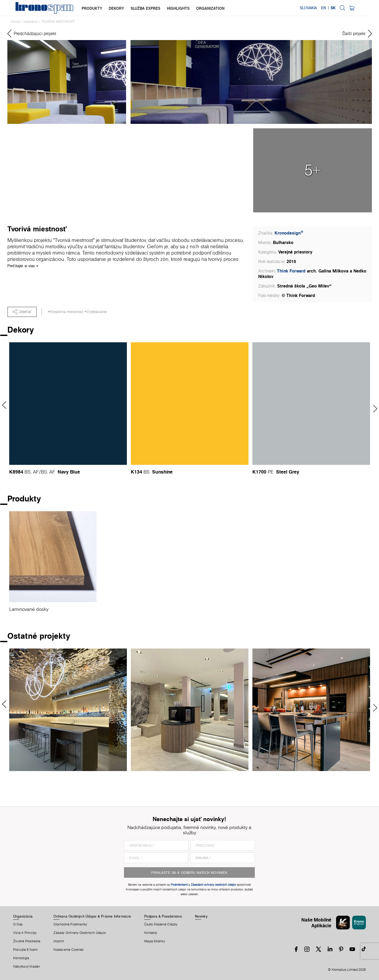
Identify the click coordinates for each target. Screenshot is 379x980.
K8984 (16, 472)
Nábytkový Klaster (27, 967)
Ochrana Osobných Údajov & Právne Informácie (92, 916)
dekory (117, 8)
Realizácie (31, 21)
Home (16, 21)
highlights (178, 8)
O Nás (18, 924)
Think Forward (291, 271)
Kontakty (151, 933)
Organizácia (23, 916)
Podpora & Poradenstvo (163, 916)
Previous (6, 405)
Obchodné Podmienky (70, 924)
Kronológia (21, 958)
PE (271, 472)
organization (211, 8)
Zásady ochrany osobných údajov (80, 933)
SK (342, 8)
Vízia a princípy (25, 933)
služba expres (146, 8)
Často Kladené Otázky (161, 924)
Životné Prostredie (27, 941)
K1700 (259, 472)
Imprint (59, 941)
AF (36, 472)
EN (333, 8)
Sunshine (162, 472)
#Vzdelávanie (96, 312)
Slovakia (318, 8)
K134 (136, 472)
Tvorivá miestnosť (58, 21)
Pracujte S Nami (25, 950)
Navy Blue (69, 472)
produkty (92, 8)
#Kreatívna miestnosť (65, 312)
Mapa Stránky (155, 941)
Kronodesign (289, 233)
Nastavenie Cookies (68, 950)
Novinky (201, 916)
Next (373, 409)
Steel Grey (288, 472)
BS (28, 472)
